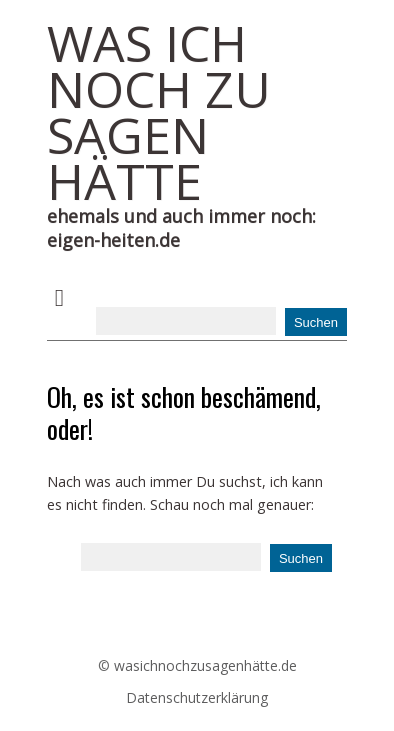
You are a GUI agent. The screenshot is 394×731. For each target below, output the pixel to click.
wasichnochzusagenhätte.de (205, 665)
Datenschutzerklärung (197, 697)
